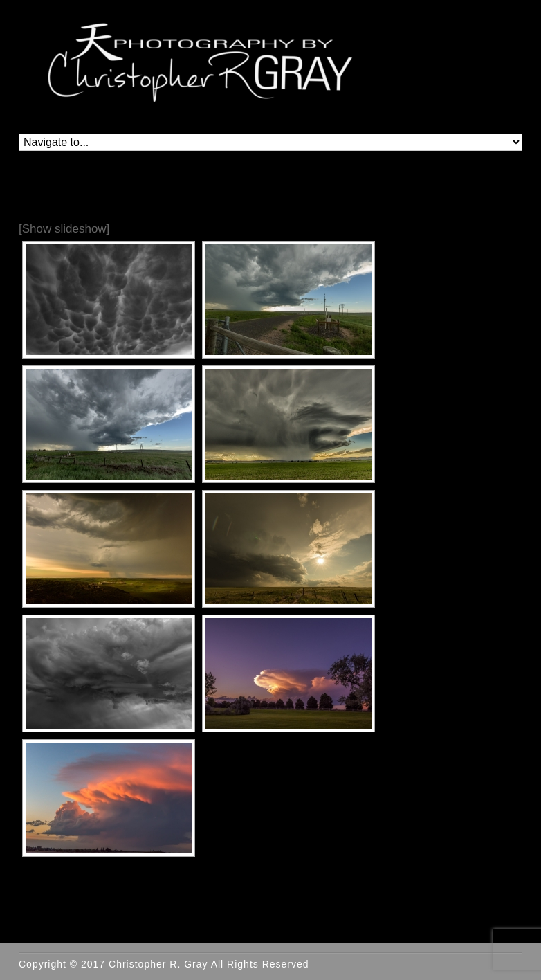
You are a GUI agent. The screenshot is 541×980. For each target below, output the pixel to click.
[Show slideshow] (64, 229)
